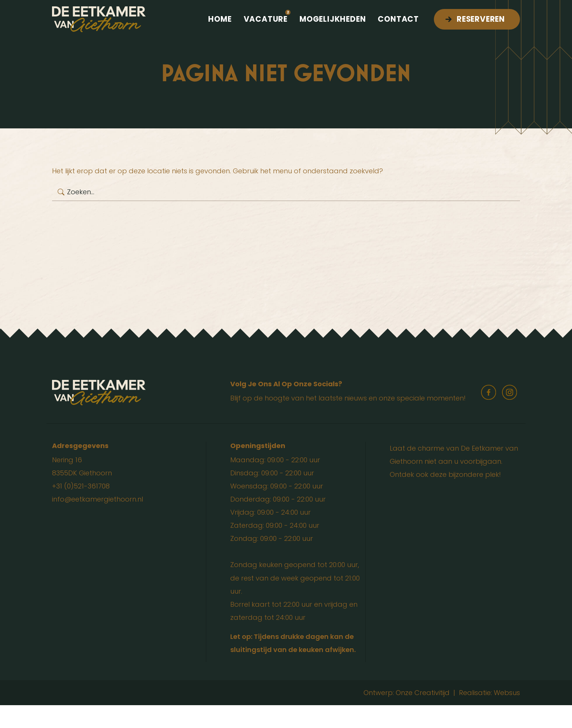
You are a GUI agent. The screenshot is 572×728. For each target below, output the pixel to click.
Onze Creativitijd (423, 715)
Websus (507, 715)
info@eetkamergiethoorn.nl (98, 522)
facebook (489, 415)
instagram (509, 415)
